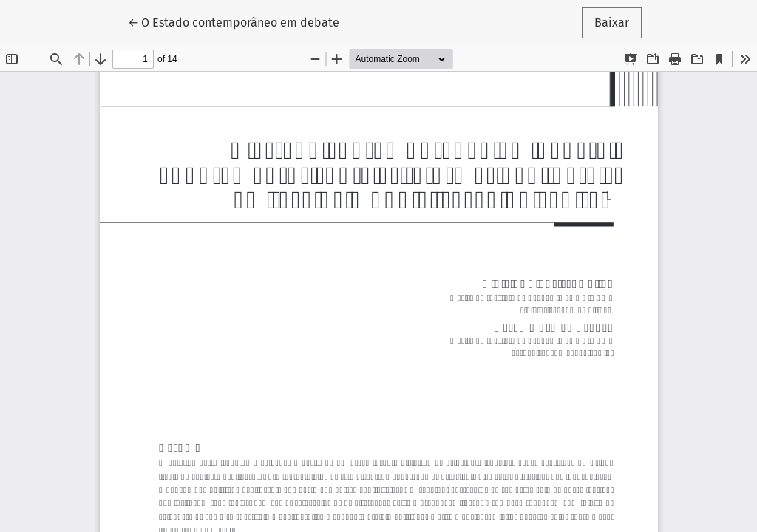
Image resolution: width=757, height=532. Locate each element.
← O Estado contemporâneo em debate (234, 21)
